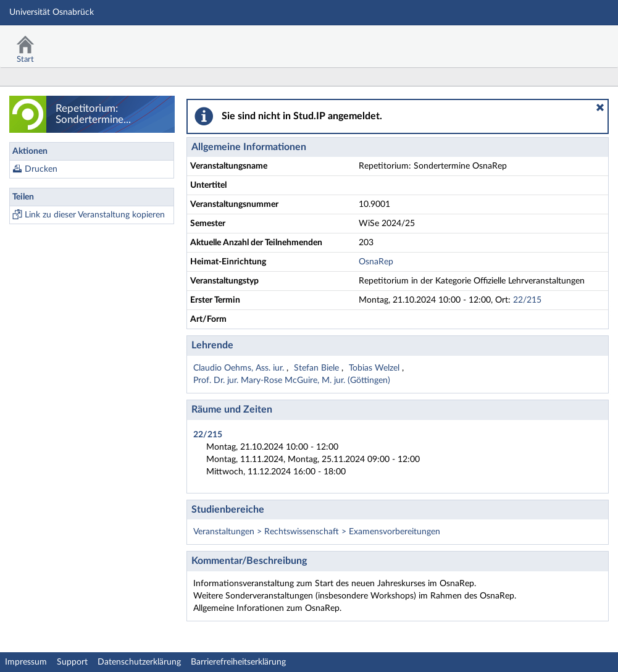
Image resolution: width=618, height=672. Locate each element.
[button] (600, 107)
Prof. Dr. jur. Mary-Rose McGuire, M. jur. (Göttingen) (292, 380)
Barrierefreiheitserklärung (238, 662)
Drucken (41, 169)
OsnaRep (376, 262)
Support (72, 662)
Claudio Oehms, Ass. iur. (240, 368)
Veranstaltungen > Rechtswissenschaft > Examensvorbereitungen (317, 532)
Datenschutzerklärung (139, 662)
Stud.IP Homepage (570, 42)
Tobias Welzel (375, 368)
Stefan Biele (318, 368)
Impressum (26, 662)
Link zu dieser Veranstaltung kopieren (95, 215)
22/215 (527, 300)
